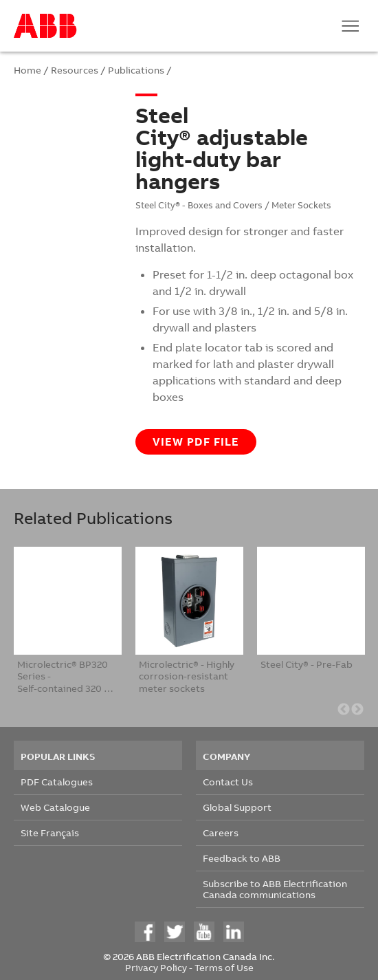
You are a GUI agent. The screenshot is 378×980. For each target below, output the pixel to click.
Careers (221, 832)
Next (357, 710)
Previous (344, 710)
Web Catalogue (55, 807)
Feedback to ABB (242, 858)
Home (27, 70)
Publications (136, 70)
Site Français (50, 832)
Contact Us (228, 782)
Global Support (237, 807)
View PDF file (196, 442)
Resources (75, 70)
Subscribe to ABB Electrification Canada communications (275, 889)
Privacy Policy (156, 967)
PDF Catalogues (57, 782)
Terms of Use (224, 967)
